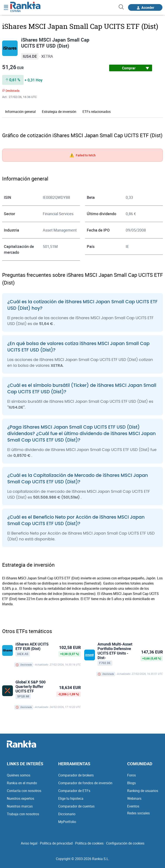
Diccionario (67, 814)
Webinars (134, 798)
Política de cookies (89, 843)
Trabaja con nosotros (23, 814)
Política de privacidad (56, 843)
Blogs (131, 783)
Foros (131, 775)
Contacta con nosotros (24, 790)
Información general (20, 111)
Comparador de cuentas (76, 806)
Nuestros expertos (21, 798)
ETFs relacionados (97, 111)
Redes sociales (138, 813)
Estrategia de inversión (59, 111)
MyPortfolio (67, 821)
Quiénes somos (19, 775)
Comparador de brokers (76, 775)
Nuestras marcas (20, 806)
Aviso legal (29, 843)
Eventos (133, 806)
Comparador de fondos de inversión (85, 783)
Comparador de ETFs (74, 790)
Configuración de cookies (125, 843)
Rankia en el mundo (22, 783)
